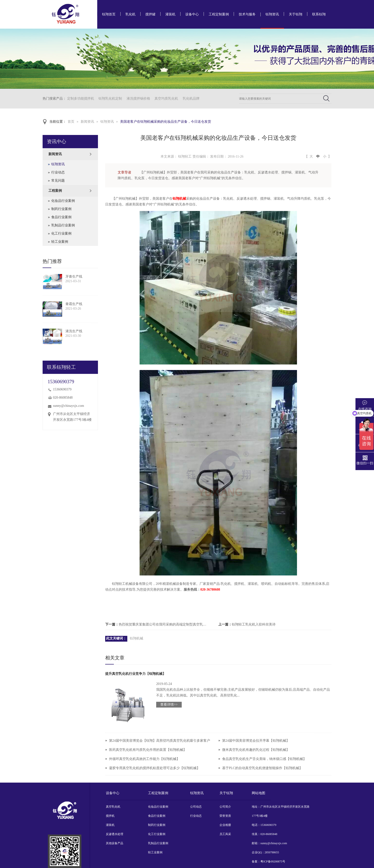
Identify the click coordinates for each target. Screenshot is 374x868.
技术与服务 (247, 14)
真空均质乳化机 (166, 99)
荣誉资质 (225, 816)
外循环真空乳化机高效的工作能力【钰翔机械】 (144, 759)
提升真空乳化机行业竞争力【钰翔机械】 (135, 674)
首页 (71, 122)
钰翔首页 (109, 14)
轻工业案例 (60, 242)
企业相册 (225, 825)
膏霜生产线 (74, 304)
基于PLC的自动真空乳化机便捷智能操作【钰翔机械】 (262, 768)
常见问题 (58, 181)
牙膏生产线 (74, 277)
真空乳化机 (113, 807)
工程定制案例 (219, 14)
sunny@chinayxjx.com (68, 406)
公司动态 (196, 807)
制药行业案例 (61, 209)
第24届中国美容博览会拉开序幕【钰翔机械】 (256, 741)
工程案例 (55, 191)
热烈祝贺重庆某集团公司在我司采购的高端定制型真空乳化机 (164, 624)
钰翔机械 (136, 638)
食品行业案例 (61, 217)
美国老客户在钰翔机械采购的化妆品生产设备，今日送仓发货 (166, 122)
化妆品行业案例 (63, 201)
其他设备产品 (115, 843)
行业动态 (58, 172)
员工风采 (225, 834)
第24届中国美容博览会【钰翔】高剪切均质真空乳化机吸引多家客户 (160, 741)
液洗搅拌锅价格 (138, 99)
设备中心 (192, 14)
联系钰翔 (319, 14)
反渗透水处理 (115, 834)
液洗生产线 (74, 331)
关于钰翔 (296, 14)
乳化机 (130, 14)
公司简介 (225, 807)
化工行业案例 (61, 233)
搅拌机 (110, 816)
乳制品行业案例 (63, 225)
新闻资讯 (87, 122)
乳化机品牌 (191, 99)
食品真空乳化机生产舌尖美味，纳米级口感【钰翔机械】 (264, 759)
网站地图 (258, 793)
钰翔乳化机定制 (110, 99)
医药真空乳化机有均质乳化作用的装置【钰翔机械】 (148, 750)
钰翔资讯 (272, 14)
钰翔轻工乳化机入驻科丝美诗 (254, 624)
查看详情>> (169, 705)
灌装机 (170, 14)
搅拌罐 (150, 14)
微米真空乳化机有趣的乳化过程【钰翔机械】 (256, 750)
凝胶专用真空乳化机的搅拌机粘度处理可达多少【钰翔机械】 (155, 768)
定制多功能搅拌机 (81, 99)
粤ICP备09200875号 (273, 862)
